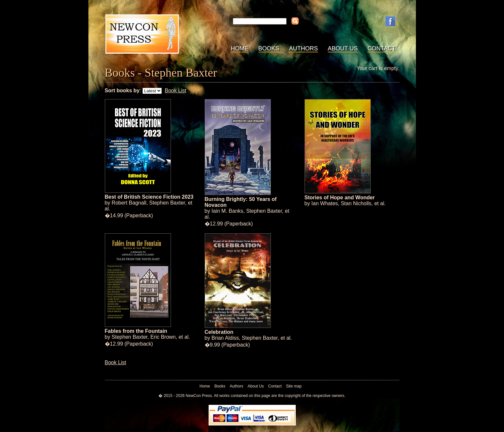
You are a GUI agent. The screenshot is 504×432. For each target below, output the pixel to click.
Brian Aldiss (225, 338)
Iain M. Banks (227, 211)
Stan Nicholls (356, 203)
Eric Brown (163, 337)
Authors (304, 48)
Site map (294, 386)
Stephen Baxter (167, 203)
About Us (343, 48)
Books (269, 48)
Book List (176, 90)
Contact (382, 48)
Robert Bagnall (129, 203)
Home (240, 48)
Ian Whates (325, 203)
